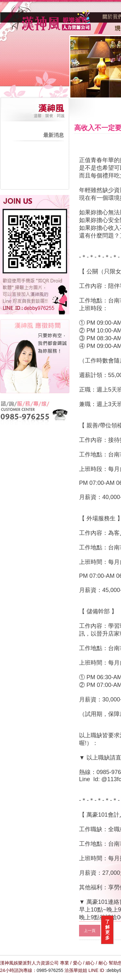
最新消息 (54, 135)
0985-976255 (50, 970)
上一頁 (90, 931)
